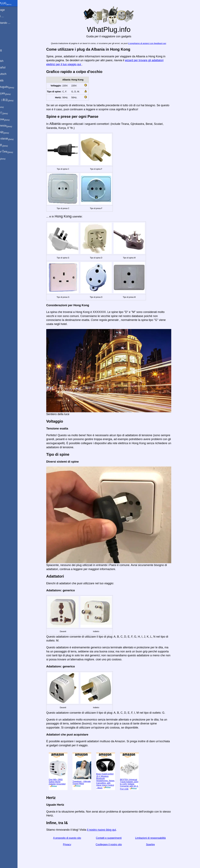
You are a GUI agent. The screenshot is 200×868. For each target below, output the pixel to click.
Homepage (9, 10)
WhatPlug (12, 4)
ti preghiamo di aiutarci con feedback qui (152, 43)
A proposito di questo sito (72, 838)
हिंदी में (8, 106)
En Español (9, 67)
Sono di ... (8, 16)
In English (8, 61)
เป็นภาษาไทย (13, 152)
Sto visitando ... (11, 23)
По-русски (11, 119)
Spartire (156, 844)
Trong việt (11, 132)
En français (12, 93)
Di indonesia (12, 126)
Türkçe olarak (13, 139)
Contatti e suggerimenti (114, 838)
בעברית (9, 158)
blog (4, 34)
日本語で (10, 113)
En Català (8, 80)
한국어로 (10, 145)
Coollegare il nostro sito (114, 844)
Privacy (72, 844)
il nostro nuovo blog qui (107, 830)
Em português (13, 87)
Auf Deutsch (9, 74)
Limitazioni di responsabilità (156, 838)
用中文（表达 (13, 100)
